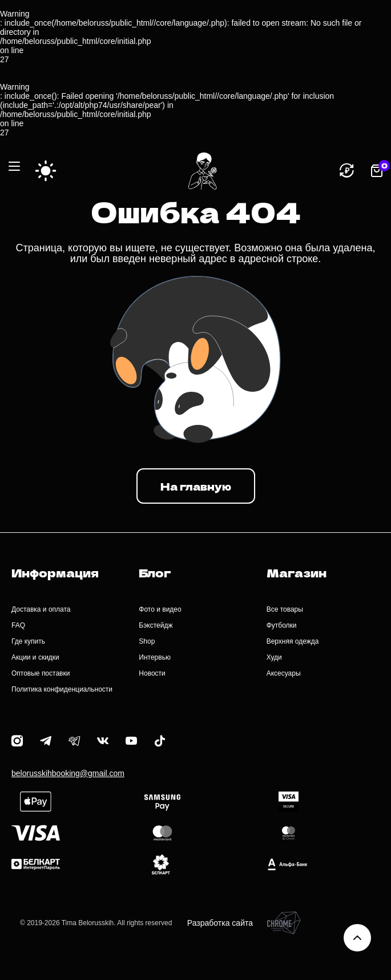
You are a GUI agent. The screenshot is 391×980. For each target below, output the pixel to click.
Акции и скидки (35, 657)
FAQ (18, 625)
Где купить (28, 641)
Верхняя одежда (293, 641)
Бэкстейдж (156, 625)
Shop (147, 641)
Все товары (285, 609)
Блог (155, 573)
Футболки (282, 625)
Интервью (155, 657)
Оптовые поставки (41, 673)
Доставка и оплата (41, 609)
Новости (152, 673)
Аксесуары (284, 673)
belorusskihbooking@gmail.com (68, 773)
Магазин (297, 573)
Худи (274, 657)
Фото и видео (160, 609)
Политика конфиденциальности (62, 689)
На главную (196, 486)
